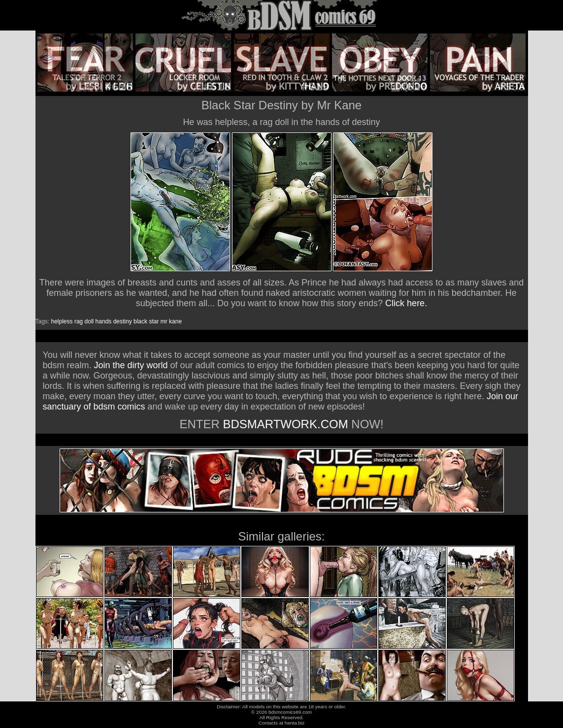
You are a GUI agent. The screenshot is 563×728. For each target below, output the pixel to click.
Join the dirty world (131, 365)
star (154, 321)
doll (89, 321)
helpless (62, 321)
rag (79, 321)
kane (175, 321)
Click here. (406, 303)
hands (104, 321)
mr (164, 321)
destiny (123, 321)
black (140, 321)
